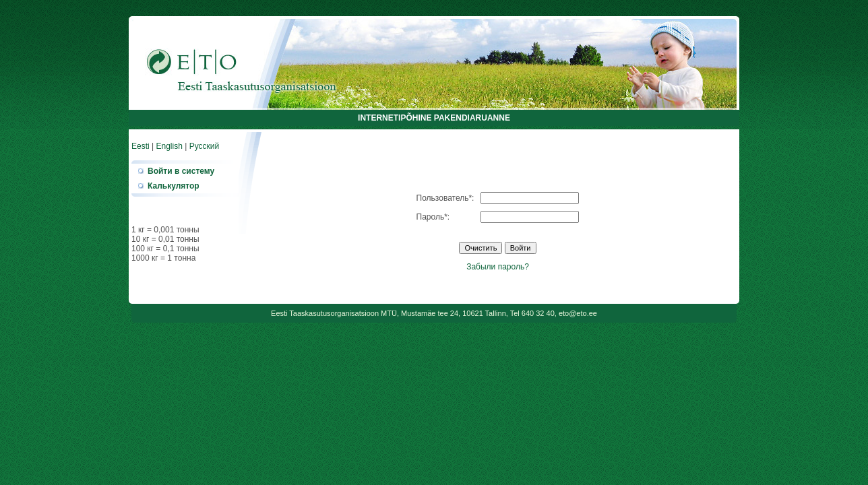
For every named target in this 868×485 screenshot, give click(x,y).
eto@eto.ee (578, 313)
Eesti (141, 146)
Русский (205, 146)
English (169, 146)
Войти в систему (181, 171)
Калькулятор (174, 186)
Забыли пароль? (498, 267)
